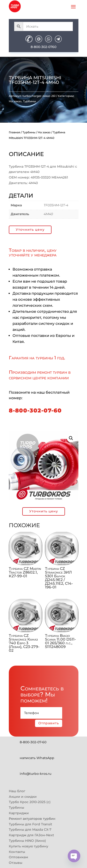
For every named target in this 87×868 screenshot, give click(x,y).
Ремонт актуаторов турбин (32, 819)
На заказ (15, 101)
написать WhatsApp (37, 758)
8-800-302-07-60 (35, 410)
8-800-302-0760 (43, 47)
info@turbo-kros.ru (35, 774)
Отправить (49, 723)
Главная (14, 132)
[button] (71, 438)
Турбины (29, 101)
